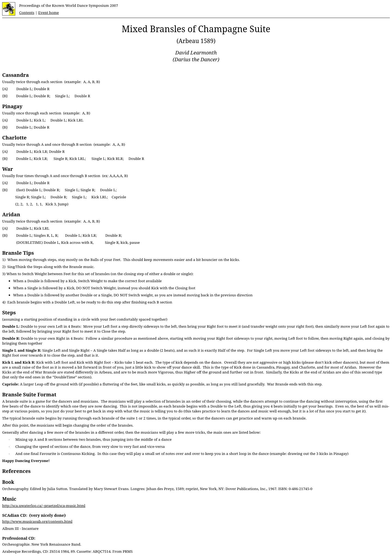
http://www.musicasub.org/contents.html (37, 521)
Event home (48, 13)
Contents (27, 13)
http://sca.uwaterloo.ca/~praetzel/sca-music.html (44, 506)
